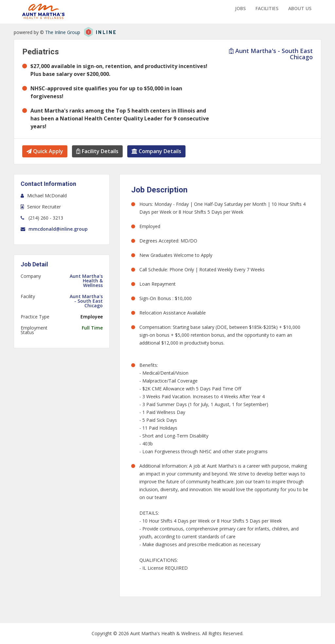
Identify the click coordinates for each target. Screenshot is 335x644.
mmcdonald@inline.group (58, 229)
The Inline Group (63, 32)
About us (300, 8)
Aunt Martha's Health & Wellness (86, 281)
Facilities (267, 8)
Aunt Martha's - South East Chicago (271, 54)
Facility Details (97, 151)
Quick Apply (45, 151)
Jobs (240, 8)
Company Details (156, 151)
